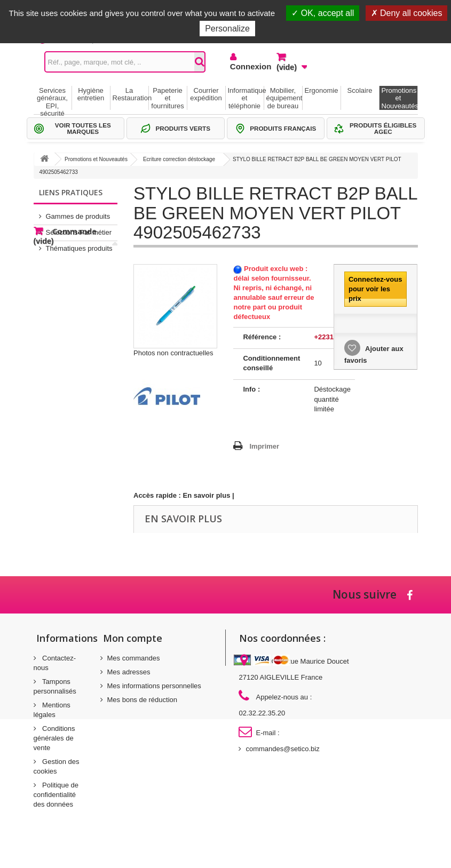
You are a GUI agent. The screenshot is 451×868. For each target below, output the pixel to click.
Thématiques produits (79, 244)
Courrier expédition (206, 94)
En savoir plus (207, 495)
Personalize (227, 29)
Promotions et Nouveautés (399, 98)
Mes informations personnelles (154, 686)
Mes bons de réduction (143, 700)
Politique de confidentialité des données (56, 795)
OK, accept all (323, 13)
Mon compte (133, 638)
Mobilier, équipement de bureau (284, 98)
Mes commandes (134, 658)
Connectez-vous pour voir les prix (375, 289)
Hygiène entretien (91, 94)
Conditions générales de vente (54, 738)
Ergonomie (322, 90)
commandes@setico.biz (282, 749)
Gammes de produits (78, 212)
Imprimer (264, 446)
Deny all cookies (407, 13)
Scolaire (360, 90)
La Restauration (130, 94)
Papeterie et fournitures (167, 98)
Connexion (245, 66)
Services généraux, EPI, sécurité (52, 98)
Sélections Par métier (79, 228)
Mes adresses (129, 672)
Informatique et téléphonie (246, 98)
